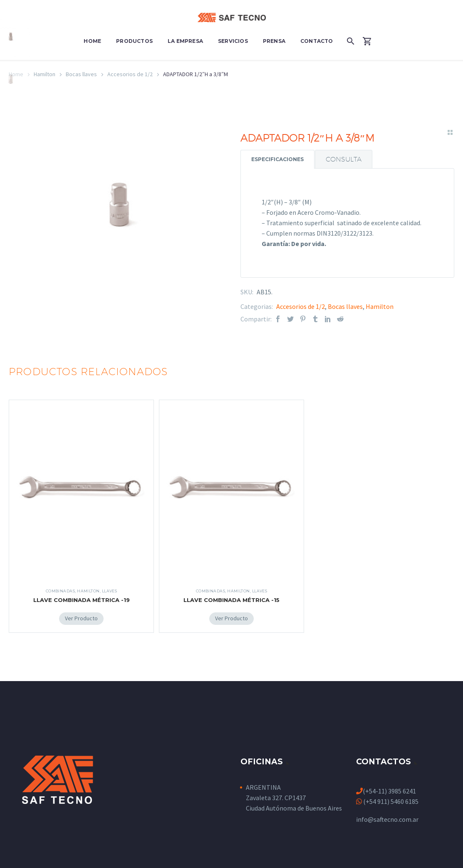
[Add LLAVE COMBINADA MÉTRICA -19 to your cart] (81, 619)
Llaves (110, 591)
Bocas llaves (81, 74)
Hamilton (380, 306)
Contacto (317, 41)
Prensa (274, 41)
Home (92, 41)
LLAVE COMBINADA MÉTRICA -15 (231, 600)
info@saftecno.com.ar (387, 819)
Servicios (233, 41)
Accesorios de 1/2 (130, 74)
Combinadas (61, 591)
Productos (134, 41)
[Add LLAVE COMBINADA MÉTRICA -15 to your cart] (231, 619)
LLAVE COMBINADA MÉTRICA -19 (82, 600)
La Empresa (185, 41)
